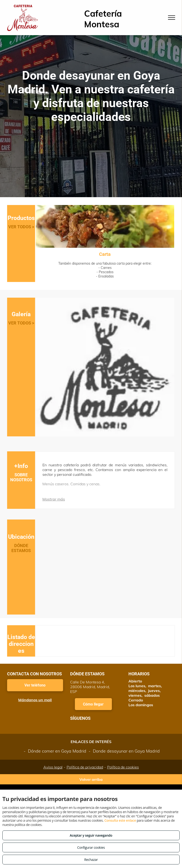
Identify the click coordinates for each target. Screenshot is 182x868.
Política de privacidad (85, 767)
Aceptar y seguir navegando (91, 835)
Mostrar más (54, 499)
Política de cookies (123, 767)
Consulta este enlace (120, 820)
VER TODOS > (21, 227)
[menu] (172, 18)
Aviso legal (53, 767)
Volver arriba (91, 779)
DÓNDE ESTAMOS (21, 548)
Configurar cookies (91, 847)
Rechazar (91, 860)
